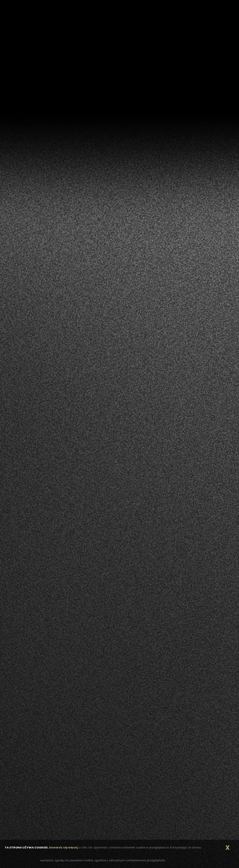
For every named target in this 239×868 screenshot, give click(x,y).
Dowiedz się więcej (63, 847)
